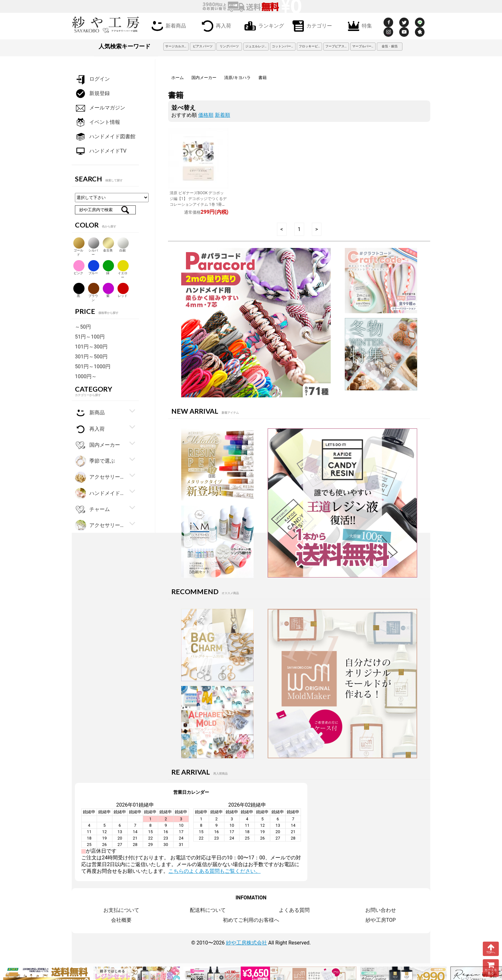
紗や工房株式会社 (247, 943)
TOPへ (491, 949)
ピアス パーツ (203, 46)
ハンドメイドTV (101, 151)
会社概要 (121, 920)
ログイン (92, 79)
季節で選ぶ (95, 461)
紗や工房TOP (381, 920)
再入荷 (215, 25)
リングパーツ (229, 46)
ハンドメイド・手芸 (100, 494)
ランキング (263, 25)
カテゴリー (311, 25)
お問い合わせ (381, 910)
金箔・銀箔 (390, 46)
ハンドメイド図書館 (105, 137)
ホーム (178, 78)
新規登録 (92, 94)
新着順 (223, 115)
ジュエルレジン (256, 46)
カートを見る (491, 968)
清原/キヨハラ (237, 78)
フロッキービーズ (311, 46)
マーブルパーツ (363, 46)
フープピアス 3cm (337, 46)
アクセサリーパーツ (100, 526)
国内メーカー (204, 78)
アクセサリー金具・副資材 (100, 477)
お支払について (121, 910)
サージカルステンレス (177, 46)
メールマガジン (100, 108)
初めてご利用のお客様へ (251, 920)
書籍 (263, 78)
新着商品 (167, 25)
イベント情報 (97, 122)
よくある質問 (294, 910)
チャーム (92, 510)
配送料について (208, 910)
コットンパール (283, 46)
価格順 (206, 115)
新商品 (90, 413)
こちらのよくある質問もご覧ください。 (215, 871)
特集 (359, 25)
